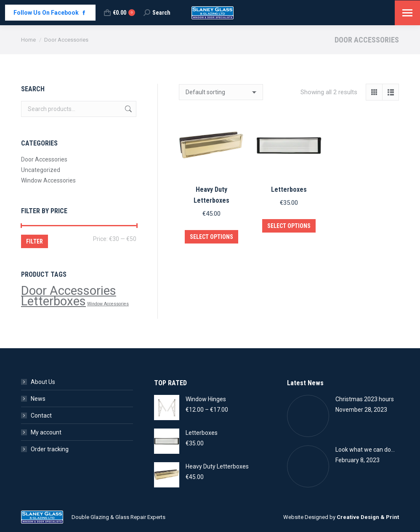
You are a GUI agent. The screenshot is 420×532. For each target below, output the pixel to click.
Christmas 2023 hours (365, 399)
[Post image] (308, 416)
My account (46, 432)
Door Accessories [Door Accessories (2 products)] (69, 291)
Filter (35, 241)
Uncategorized (41, 170)
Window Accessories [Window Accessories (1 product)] (108, 304)
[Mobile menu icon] (407, 13)
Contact (41, 416)
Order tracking (50, 449)
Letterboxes (289, 189)
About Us (43, 382)
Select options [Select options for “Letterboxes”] (289, 226)
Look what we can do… (365, 450)
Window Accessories (48, 180)
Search (128, 109)
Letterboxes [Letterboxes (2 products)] (53, 301)
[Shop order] (221, 92)
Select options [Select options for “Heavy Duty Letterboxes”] (211, 237)
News (38, 399)
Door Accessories (44, 159)
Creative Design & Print (368, 517)
